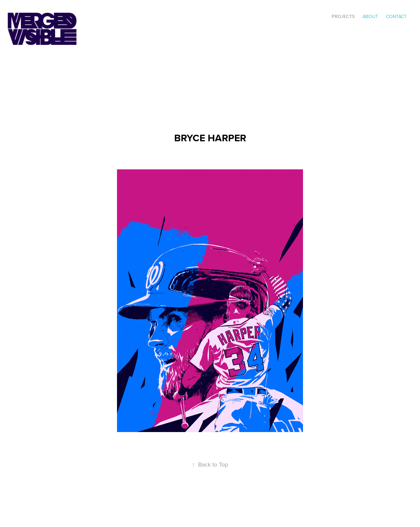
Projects (343, 16)
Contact (396, 16)
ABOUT (370, 16)
